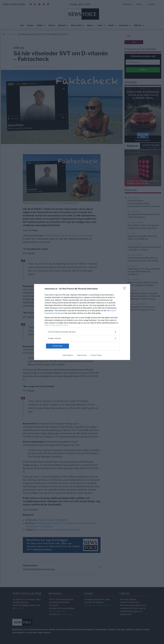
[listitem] (82, 332)
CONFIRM (58, 346)
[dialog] (82, 322)
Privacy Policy (96, 355)
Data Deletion (68, 355)
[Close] (125, 289)
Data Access (82, 355)
